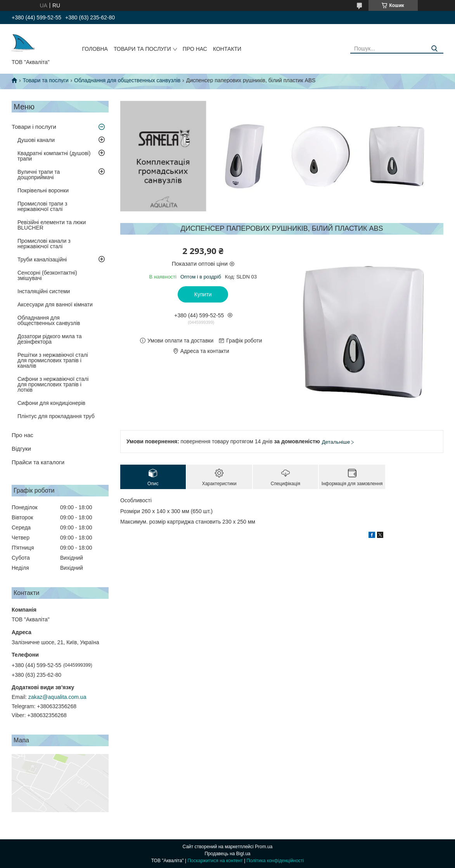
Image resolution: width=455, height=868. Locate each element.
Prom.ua (264, 847)
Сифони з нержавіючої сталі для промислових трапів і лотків (53, 384)
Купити (203, 294)
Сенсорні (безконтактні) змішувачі (47, 275)
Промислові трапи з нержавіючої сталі (42, 206)
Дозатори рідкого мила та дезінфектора (50, 339)
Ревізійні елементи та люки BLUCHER (52, 225)
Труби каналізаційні (42, 259)
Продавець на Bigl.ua (227, 854)
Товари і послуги (34, 127)
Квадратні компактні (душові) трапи (54, 156)
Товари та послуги (142, 49)
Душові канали (36, 140)
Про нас (195, 49)
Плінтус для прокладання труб (56, 416)
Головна (95, 49)
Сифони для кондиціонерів (51, 403)
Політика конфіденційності (275, 861)
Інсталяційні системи (44, 291)
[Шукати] (435, 49)
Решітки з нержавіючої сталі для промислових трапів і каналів (53, 360)
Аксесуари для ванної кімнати (55, 304)
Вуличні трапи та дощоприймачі (39, 175)
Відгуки (21, 449)
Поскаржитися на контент (215, 861)
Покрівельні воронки (43, 190)
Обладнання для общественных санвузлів (127, 80)
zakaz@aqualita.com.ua (57, 697)
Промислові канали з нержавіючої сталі (44, 244)
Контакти (227, 49)
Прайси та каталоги (38, 462)
